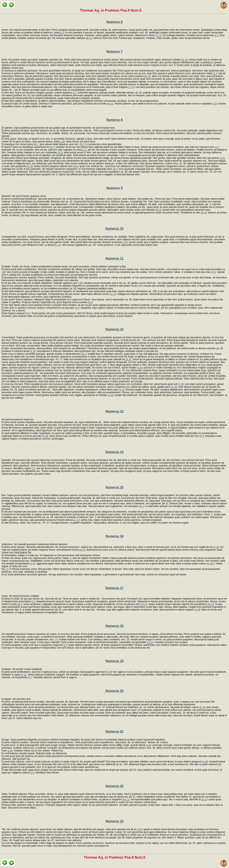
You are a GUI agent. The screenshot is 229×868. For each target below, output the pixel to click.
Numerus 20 (115, 691)
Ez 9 (32, 773)
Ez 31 (184, 60)
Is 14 (33, 351)
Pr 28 (216, 547)
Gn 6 (62, 33)
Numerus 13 (115, 411)
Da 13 (82, 550)
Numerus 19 (115, 661)
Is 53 (148, 745)
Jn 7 (217, 147)
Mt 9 (210, 62)
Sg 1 (52, 147)
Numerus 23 (115, 821)
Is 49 (205, 762)
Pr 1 (28, 313)
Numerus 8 (114, 120)
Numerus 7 (114, 52)
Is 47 (33, 564)
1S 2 (214, 272)
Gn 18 (147, 76)
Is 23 (122, 390)
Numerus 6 (114, 22)
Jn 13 (204, 799)
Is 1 (216, 35)
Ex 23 (150, 642)
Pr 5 (77, 308)
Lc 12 (77, 520)
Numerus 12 (115, 329)
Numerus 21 (115, 731)
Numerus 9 (114, 188)
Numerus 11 (115, 258)
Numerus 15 (115, 487)
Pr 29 (181, 384)
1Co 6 (144, 604)
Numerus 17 (115, 588)
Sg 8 (90, 302)
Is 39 (215, 104)
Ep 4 (20, 604)
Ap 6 (76, 166)
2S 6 (60, 153)
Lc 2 (85, 150)
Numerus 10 (115, 229)
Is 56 (80, 283)
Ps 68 (45, 436)
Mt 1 (36, 144)
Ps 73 (159, 35)
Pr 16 (202, 707)
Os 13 (113, 294)
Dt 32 (129, 359)
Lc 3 (6, 569)
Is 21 (222, 158)
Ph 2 (82, 144)
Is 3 (215, 73)
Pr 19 (30, 166)
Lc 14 (131, 87)
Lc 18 (62, 142)
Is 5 (33, 468)
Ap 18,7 (211, 564)
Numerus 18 (115, 626)
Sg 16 (204, 213)
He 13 (110, 104)
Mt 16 (158, 210)
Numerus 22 (115, 786)
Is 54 (125, 242)
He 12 (211, 604)
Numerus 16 (115, 536)
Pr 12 (24, 675)
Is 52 (140, 829)
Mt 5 (203, 365)
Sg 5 (115, 169)
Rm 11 (126, 799)
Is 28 (111, 395)
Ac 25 (174, 387)
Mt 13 (89, 38)
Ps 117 (57, 245)
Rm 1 (84, 354)
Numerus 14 (115, 452)
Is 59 (197, 610)
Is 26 (10, 751)
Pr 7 (30, 677)
